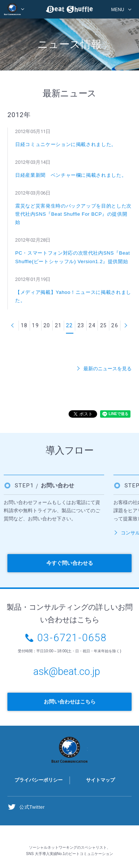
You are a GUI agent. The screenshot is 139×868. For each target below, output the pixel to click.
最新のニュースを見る (107, 369)
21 (58, 325)
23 (81, 325)
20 (47, 325)
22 (69, 325)
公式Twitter (32, 807)
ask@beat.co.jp (67, 672)
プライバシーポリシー (39, 780)
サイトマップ (100, 780)
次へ (126, 326)
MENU (118, 10)
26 (115, 325)
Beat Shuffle (70, 10)
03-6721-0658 (72, 638)
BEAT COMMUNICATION (14, 9)
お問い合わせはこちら (70, 702)
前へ (13, 326)
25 (104, 325)
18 (24, 325)
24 (92, 325)
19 (35, 325)
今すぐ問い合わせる (70, 563)
